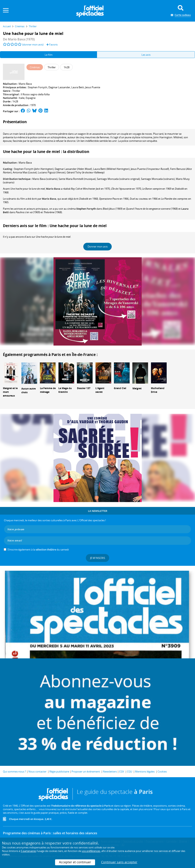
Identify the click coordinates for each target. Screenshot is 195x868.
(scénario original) (118, 179)
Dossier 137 (84, 388)
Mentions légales (145, 772)
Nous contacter (37, 772)
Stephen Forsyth (38, 87)
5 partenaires (28, 851)
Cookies (162, 772)
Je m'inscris (98, 558)
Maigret (137, 388)
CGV (122, 772)
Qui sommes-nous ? (15, 772)
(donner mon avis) (33, 45)
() (34, 169)
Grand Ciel (120, 388)
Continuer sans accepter (119, 862)
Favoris (52, 45)
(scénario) (45, 179)
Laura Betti (78, 87)
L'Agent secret (100, 390)
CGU (130, 772)
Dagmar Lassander (59, 87)
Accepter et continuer (75, 862)
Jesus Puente (93, 87)
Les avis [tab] (146, 55)
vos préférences (91, 851)
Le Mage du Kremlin (65, 390)
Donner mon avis (98, 247)
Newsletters (110, 772)
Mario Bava (25, 84)
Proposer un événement (86, 772)
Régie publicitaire (59, 772)
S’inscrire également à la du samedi (38, 550)
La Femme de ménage (48, 390)
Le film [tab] (49, 55)
